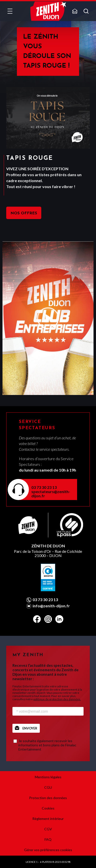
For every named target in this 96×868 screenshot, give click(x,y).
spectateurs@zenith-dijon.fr (51, 494)
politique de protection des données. (57, 699)
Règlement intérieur (48, 819)
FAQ (48, 839)
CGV (48, 829)
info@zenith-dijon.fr (51, 606)
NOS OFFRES (24, 213)
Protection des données (48, 798)
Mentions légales (48, 777)
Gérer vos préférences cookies (48, 850)
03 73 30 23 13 (44, 487)
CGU (48, 787)
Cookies (48, 808)
